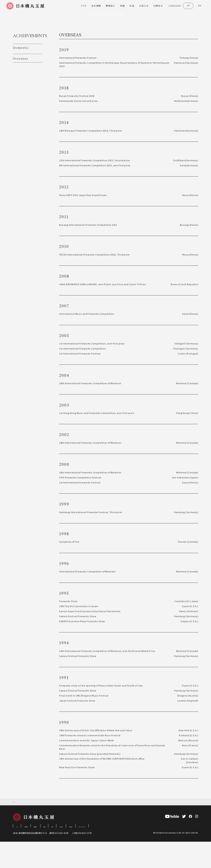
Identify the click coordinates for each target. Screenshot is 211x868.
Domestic (20, 74)
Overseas (20, 84)
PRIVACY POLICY (119, 852)
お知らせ (144, 6)
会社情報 (96, 6)
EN (200, 6)
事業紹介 (110, 6)
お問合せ (158, 6)
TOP (84, 6)
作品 (132, 6)
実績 (122, 6)
